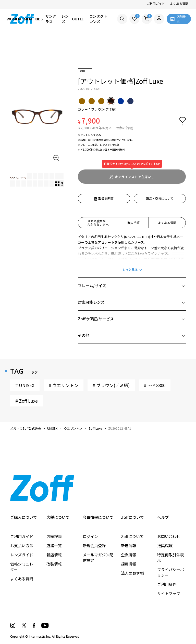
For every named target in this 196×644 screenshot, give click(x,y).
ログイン (90, 536)
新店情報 (54, 555)
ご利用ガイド (156, 3)
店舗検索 (54, 536)
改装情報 (54, 564)
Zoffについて (132, 536)
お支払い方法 (22, 546)
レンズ (65, 19)
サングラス (51, 19)
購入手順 (133, 223)
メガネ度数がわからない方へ (98, 223)
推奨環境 (165, 546)
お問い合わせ (169, 536)
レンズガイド (22, 555)
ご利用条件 (167, 584)
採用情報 (129, 564)
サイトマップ (169, 593)
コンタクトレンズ (98, 19)
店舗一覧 (54, 546)
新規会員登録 (94, 546)
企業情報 (129, 555)
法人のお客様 (132, 573)
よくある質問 (179, 3)
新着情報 (129, 546)
